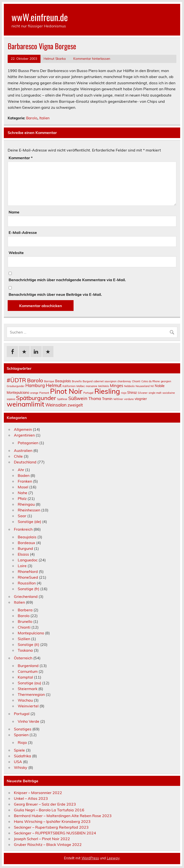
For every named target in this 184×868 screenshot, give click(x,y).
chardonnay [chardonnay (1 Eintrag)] (124, 381)
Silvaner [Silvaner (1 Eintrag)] (143, 393)
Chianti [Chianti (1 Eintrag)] (136, 381)
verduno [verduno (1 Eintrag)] (129, 399)
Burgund (25, 548)
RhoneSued (28, 577)
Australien (23, 450)
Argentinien (24, 435)
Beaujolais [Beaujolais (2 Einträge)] (63, 381)
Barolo (32, 118)
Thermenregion (31, 694)
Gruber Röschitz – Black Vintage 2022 (48, 844)
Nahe (23, 493)
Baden (24, 475)
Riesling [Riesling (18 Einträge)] (107, 391)
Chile (18, 456)
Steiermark (28, 689)
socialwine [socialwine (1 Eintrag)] (169, 393)
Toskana (25, 650)
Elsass (23, 554)
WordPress (90, 858)
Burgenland (28, 666)
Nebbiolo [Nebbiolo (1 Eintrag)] (129, 386)
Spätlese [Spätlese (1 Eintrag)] (62, 399)
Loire (22, 566)
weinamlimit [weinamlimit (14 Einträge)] (26, 404)
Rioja (22, 742)
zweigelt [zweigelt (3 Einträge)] (75, 405)
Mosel (23, 487)
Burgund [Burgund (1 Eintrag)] (88, 381)
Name (14, 212)
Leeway (113, 858)
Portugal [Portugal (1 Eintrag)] (88, 393)
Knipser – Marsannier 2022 (38, 793)
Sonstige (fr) (29, 589)
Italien (44, 118)
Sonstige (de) (29, 522)
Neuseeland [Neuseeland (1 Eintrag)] (143, 386)
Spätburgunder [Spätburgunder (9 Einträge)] (36, 398)
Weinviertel (28, 706)
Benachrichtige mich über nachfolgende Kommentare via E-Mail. (67, 280)
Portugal (22, 714)
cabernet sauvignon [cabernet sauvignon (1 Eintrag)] (105, 381)
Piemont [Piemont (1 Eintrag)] (44, 393)
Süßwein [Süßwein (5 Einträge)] (78, 398)
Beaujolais (27, 537)
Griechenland (26, 596)
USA (18, 762)
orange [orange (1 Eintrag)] (34, 393)
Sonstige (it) (29, 644)
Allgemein (23, 429)
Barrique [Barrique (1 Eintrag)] (49, 381)
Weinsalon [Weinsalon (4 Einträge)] (56, 405)
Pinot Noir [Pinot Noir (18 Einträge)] (66, 391)
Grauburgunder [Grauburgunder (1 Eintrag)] (16, 386)
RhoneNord (28, 571)
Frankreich (23, 529)
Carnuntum (28, 671)
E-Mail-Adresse (23, 232)
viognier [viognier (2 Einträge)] (141, 399)
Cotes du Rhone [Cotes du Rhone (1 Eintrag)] (151, 381)
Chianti (24, 627)
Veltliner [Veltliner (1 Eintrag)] (118, 399)
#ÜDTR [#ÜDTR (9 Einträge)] (16, 380)
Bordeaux (26, 543)
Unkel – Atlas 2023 (31, 798)
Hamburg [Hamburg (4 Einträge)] (35, 385)
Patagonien (28, 443)
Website (16, 253)
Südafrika (23, 756)
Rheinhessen (29, 510)
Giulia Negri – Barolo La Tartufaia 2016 (49, 810)
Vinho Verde (29, 721)
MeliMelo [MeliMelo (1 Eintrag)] (104, 386)
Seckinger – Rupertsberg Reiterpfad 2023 (51, 827)
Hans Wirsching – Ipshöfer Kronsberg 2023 (52, 821)
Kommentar (21, 158)
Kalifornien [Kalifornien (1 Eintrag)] (69, 386)
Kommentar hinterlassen (92, 58)
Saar (22, 516)
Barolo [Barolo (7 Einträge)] (35, 380)
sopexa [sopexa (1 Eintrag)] (11, 399)
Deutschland (25, 462)
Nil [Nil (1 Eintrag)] (152, 386)
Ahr (21, 470)
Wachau (25, 700)
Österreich (23, 658)
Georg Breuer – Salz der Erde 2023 (45, 804)
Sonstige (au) (29, 683)
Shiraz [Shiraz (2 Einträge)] (132, 393)
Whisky (21, 767)
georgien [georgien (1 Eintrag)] (166, 381)
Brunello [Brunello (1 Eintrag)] (77, 381)
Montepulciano (31, 633)
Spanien (21, 735)
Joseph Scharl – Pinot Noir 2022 (42, 839)
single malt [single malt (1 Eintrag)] (155, 393)
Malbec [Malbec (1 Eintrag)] (81, 386)
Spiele (19, 750)
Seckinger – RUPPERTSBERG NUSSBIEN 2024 (55, 833)
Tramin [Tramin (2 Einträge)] (107, 399)
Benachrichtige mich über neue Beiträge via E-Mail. (55, 294)
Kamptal (25, 677)
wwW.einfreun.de (40, 17)
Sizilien (24, 639)
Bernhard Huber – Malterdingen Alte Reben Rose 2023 (63, 816)
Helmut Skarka (55, 58)
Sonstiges (23, 729)
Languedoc (28, 560)
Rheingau (26, 504)
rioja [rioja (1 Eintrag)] (124, 393)
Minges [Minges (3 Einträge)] (117, 386)
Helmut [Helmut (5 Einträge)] (54, 385)
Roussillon (27, 583)
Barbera (25, 610)
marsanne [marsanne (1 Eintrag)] (92, 386)
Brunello (25, 621)
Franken (25, 481)
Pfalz (22, 498)
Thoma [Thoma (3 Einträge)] (95, 399)
